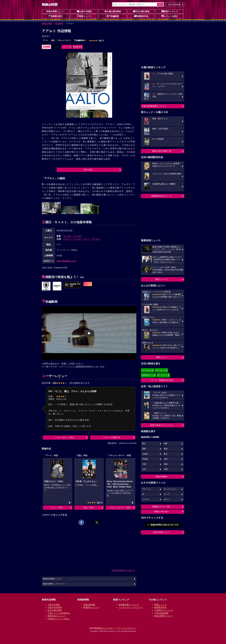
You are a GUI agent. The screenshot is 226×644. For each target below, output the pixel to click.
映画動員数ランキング (129, 605)
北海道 (145, 454)
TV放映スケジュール (164, 610)
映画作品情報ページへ (52, 579)
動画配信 (77, 47)
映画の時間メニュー (56, 11)
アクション (147, 489)
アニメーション (170, 489)
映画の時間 (47, 24)
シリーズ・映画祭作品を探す (162, 380)
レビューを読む (170, 16)
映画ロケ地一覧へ (162, 512)
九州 (144, 469)
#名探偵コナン (148, 375)
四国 (166, 464)
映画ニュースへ (162, 279)
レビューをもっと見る (65, 437)
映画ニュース (84, 16)
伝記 (53, 40)
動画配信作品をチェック (162, 196)
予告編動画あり (80, 40)
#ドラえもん (147, 370)
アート (46, 40)
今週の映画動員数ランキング (154, 106)
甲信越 (145, 459)
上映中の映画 (84, 11)
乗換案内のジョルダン (104, 628)
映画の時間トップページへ (54, 584)
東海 (166, 449)
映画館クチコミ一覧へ (162, 507)
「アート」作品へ (57, 508)
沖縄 (166, 469)
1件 (97, 41)
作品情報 (59, 24)
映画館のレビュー (91, 607)
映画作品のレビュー (57, 616)
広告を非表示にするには (123, 570)
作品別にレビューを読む (59, 619)
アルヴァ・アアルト (73, 239)
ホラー (167, 499)
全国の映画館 (89, 605)
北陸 (166, 459)
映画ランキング (170, 11)
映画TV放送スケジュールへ (162, 425)
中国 (144, 464)
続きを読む (88, 170)
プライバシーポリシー (126, 628)
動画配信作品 (141, 16)
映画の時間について (162, 532)
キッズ (167, 494)
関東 (166, 444)
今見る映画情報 (161, 613)
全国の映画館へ (162, 477)
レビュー (66, 47)
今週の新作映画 (113, 11)
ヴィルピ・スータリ (73, 236)
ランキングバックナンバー (131, 607)
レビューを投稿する (112, 437)
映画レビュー (162, 357)
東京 (144, 444)
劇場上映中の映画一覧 (162, 151)
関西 (144, 449)
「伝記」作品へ (88, 508)
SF (143, 494)
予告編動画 (113, 16)
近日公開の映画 (141, 11)
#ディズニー (162, 375)
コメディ (146, 499)
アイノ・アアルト (92, 239)
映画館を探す (56, 16)
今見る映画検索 (174, 5)
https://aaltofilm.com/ (66, 261)
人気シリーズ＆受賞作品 (59, 613)
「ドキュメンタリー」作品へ (120, 508)
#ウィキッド (161, 370)
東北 (166, 454)
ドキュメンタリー (64, 40)
